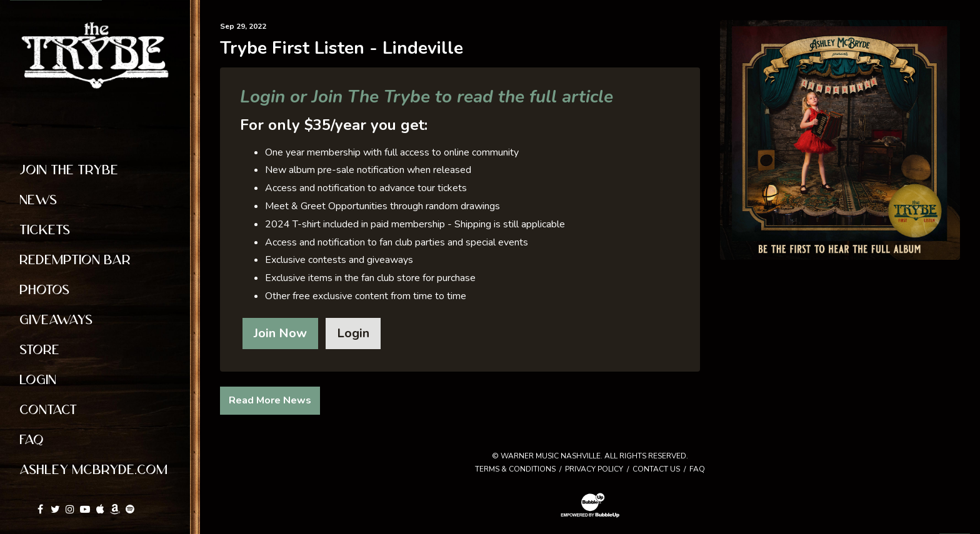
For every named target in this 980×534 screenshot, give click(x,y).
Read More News (270, 400)
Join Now (280, 333)
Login (353, 333)
